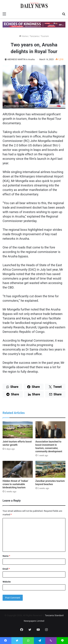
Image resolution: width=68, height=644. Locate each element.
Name (6, 556)
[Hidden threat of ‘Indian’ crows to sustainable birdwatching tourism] (18, 469)
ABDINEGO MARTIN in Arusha (21, 59)
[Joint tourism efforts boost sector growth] (18, 430)
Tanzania (34, 36)
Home (23, 36)
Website (7, 582)
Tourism (45, 36)
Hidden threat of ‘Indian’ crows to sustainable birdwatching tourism (15, 484)
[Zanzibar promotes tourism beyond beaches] (51, 469)
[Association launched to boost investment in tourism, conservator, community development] (51, 430)
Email (6, 569)
